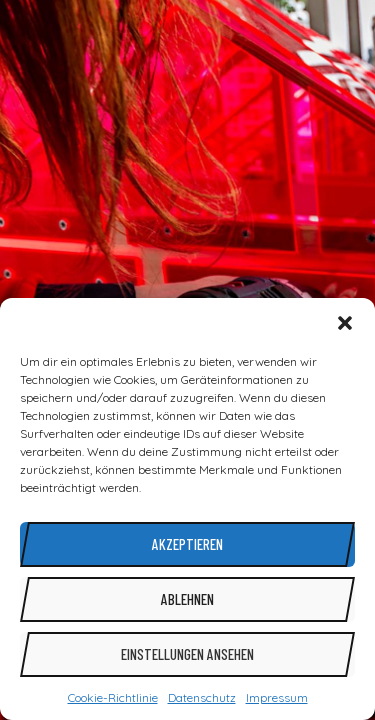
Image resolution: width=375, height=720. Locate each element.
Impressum (277, 697)
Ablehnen (187, 599)
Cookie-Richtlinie (113, 697)
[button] (345, 323)
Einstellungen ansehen (187, 654)
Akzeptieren (187, 544)
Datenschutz (202, 697)
